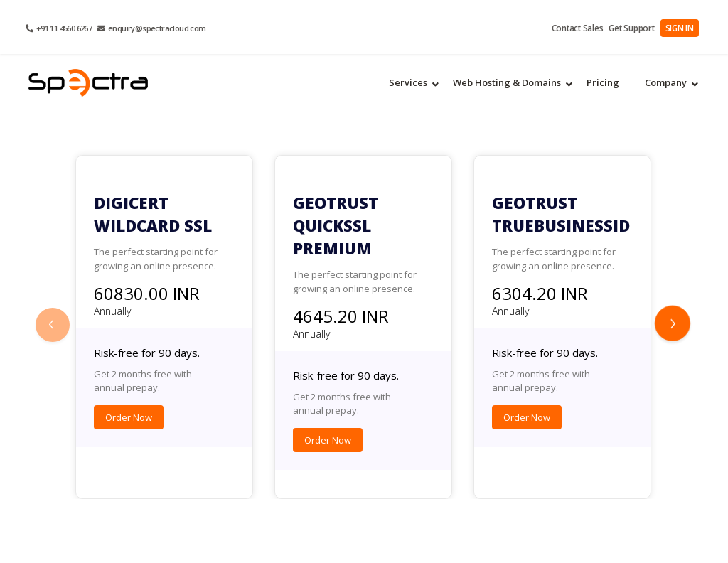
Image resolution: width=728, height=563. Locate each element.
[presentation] (55, 326)
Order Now (129, 417)
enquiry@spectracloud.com (151, 28)
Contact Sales (586, 28)
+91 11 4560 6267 (59, 28)
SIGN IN (681, 28)
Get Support (637, 28)
